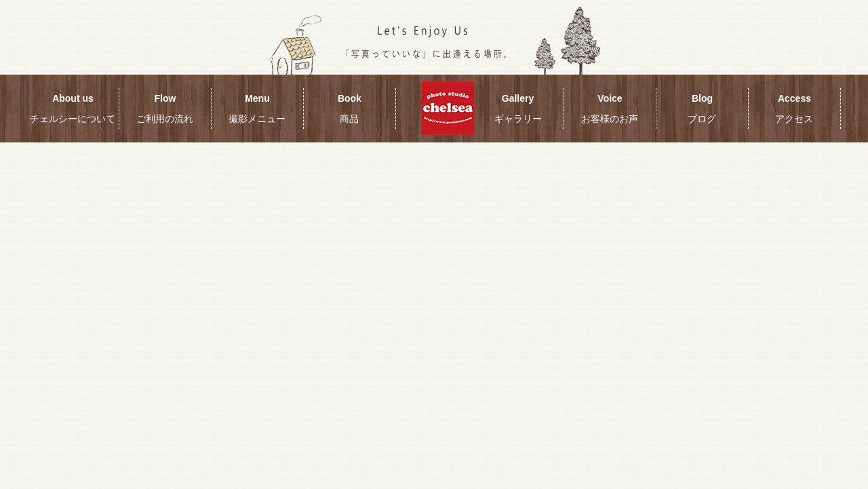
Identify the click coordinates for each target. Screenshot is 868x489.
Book (350, 109)
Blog (702, 109)
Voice (610, 109)
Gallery (518, 109)
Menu (257, 109)
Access (794, 109)
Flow (165, 109)
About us (73, 109)
